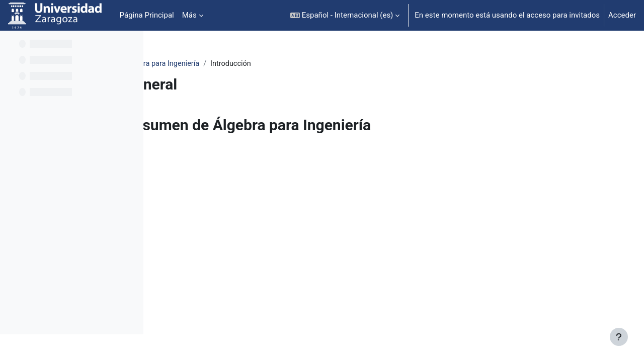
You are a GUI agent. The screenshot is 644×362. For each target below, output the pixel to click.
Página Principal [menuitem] (147, 15)
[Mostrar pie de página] (619, 337)
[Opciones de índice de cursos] (130, 45)
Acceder (622, 15)
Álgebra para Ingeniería (227, 64)
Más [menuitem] (189, 15)
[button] (345, 15)
